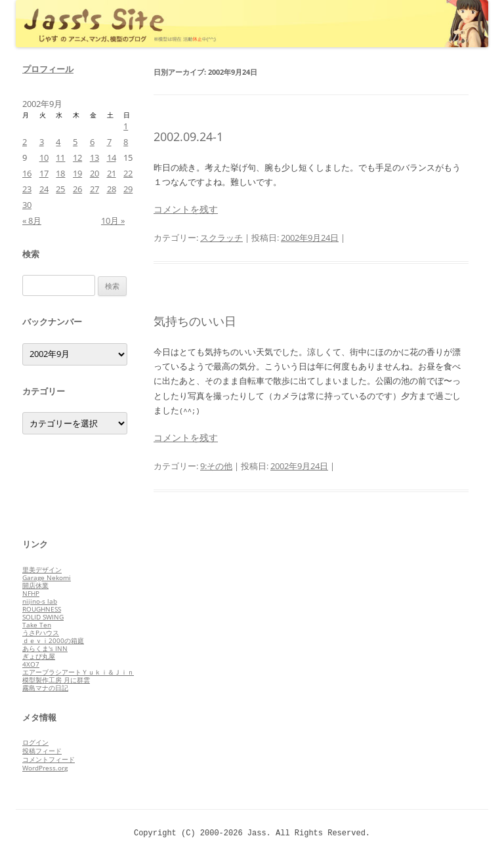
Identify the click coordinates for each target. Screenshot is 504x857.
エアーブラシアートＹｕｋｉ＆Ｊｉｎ (78, 672)
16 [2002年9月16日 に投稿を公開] (27, 173)
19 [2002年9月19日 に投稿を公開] (77, 173)
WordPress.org (45, 768)
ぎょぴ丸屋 (39, 656)
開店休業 (35, 585)
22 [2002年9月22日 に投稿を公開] (128, 173)
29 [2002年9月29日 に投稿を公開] (128, 189)
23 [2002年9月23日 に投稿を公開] (27, 189)
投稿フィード (42, 751)
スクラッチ (221, 238)
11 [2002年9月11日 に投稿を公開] (60, 157)
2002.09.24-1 (188, 136)
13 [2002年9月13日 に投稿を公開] (94, 157)
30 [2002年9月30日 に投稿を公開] (27, 205)
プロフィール (48, 69)
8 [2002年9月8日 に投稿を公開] (126, 142)
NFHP (31, 593)
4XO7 (31, 664)
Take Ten (37, 625)
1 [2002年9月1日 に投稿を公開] (126, 126)
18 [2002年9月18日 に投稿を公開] (60, 173)
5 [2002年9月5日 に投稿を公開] (75, 142)
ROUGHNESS (42, 609)
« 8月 (32, 220)
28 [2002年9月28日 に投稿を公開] (112, 189)
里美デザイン (42, 570)
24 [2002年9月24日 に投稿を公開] (44, 189)
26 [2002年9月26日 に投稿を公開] (77, 189)
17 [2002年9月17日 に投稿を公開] (44, 173)
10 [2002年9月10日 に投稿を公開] (44, 157)
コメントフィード (49, 759)
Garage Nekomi (47, 577)
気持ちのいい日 (195, 321)
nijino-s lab (40, 601)
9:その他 (216, 466)
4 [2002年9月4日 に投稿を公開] (58, 142)
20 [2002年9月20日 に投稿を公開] (94, 173)
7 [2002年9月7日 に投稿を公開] (109, 142)
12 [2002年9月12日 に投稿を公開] (77, 157)
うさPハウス (41, 633)
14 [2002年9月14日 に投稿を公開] (112, 157)
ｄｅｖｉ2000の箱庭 (53, 640)
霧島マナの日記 (45, 688)
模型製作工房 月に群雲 (56, 680)
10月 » (113, 220)
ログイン (35, 742)
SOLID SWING (43, 617)
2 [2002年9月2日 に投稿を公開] (25, 142)
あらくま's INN (45, 648)
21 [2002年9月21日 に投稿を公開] (112, 173)
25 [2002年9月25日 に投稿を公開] (60, 189)
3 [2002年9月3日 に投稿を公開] (42, 142)
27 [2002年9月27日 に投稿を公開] (94, 189)
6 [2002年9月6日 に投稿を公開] (92, 142)
